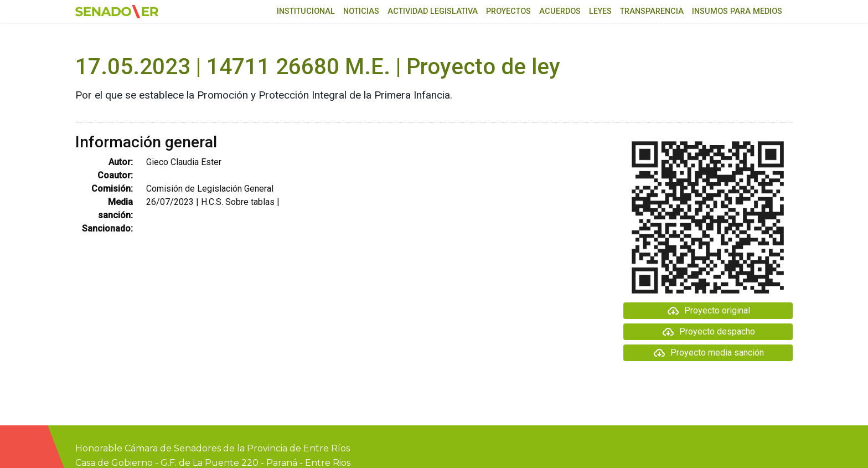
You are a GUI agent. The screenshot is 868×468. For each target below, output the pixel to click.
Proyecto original (708, 311)
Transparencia (652, 11)
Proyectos (508, 11)
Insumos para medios (737, 11)
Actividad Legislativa (433, 11)
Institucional (306, 11)
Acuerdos (560, 11)
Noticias (361, 11)
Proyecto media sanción (708, 353)
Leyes (600, 11)
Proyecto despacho (708, 332)
